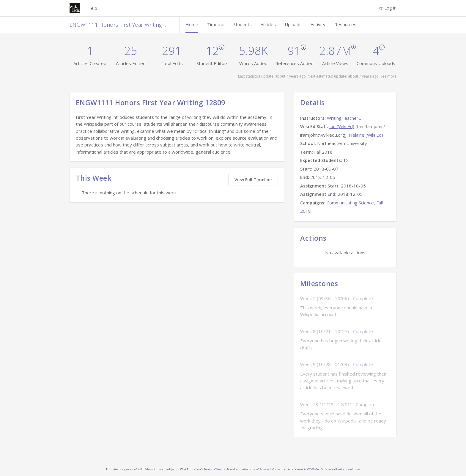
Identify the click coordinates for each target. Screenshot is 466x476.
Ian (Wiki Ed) (342, 126)
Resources (345, 24)
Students (243, 24)
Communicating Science (350, 203)
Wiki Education (148, 469)
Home (192, 24)
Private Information (273, 469)
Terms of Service (215, 469)
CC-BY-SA (313, 469)
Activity (318, 24)
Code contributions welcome (340, 469)
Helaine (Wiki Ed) (366, 135)
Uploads (293, 24)
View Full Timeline (253, 180)
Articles (268, 24)
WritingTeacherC (344, 118)
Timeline (216, 24)
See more (388, 76)
